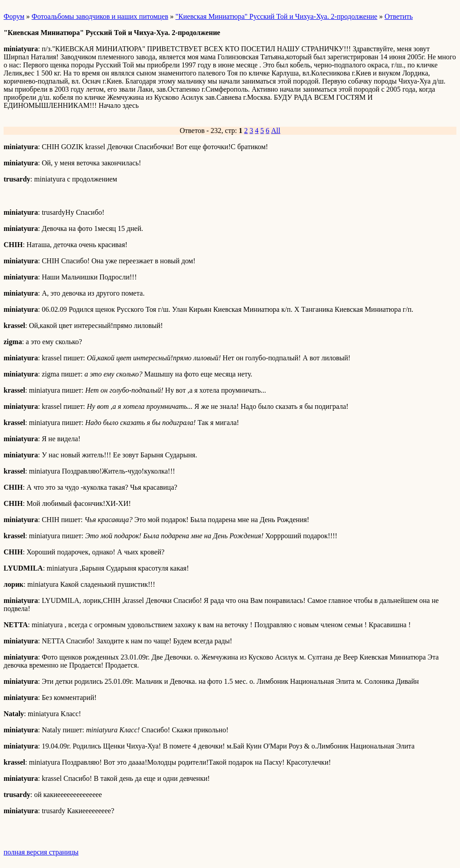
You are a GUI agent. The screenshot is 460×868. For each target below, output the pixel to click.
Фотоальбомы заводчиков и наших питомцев (100, 16)
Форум (14, 16)
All (276, 131)
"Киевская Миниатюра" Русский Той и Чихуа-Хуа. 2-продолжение (276, 16)
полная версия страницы (41, 852)
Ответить (399, 16)
